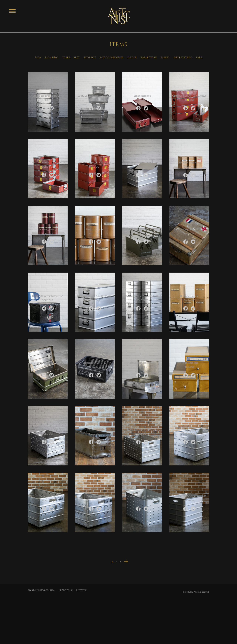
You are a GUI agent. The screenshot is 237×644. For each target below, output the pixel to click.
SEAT (77, 58)
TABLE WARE (149, 58)
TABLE (66, 58)
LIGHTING (52, 58)
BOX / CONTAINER (111, 58)
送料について (66, 590)
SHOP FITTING (183, 58)
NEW (38, 58)
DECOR (132, 58)
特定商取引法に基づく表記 (41, 590)
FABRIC (165, 58)
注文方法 (82, 590)
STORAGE (90, 58)
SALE (199, 58)
